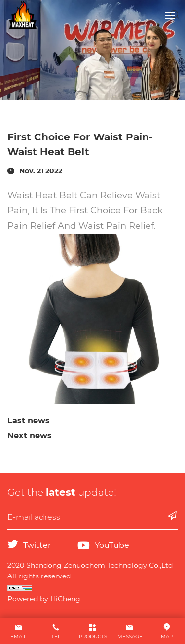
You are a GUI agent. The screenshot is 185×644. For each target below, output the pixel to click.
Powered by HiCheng (44, 599)
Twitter (37, 545)
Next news (30, 435)
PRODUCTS (93, 636)
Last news (29, 421)
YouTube (112, 545)
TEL (56, 636)
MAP (167, 636)
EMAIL (18, 636)
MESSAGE (130, 636)
